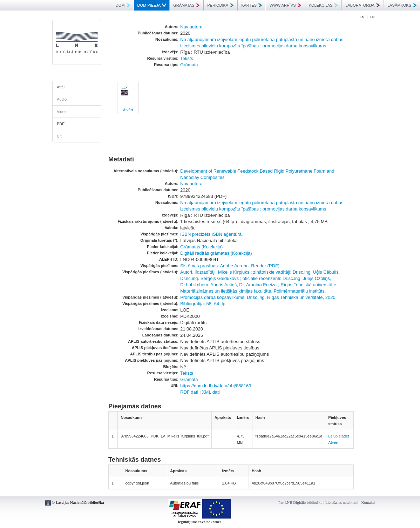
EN (372, 17)
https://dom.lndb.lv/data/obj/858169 (216, 386)
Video (62, 112)
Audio (62, 99)
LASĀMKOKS (402, 5)
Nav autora (191, 27)
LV (362, 17)
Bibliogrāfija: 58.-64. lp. (203, 304)
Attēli (61, 87)
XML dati (211, 392)
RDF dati (189, 392)
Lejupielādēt (338, 436)
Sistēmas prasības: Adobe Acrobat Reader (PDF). (231, 266)
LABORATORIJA (363, 5)
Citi (60, 136)
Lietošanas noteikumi (342, 502)
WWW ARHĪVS (285, 5)
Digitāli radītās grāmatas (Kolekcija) (216, 253)
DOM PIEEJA (152, 5)
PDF (61, 124)
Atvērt (128, 110)
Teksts (187, 58)
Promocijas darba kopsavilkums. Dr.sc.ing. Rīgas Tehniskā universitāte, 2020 (258, 297)
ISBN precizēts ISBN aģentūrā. (211, 234)
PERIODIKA (220, 5)
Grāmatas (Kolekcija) (201, 247)
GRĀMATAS (186, 5)
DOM (123, 5)
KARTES (252, 5)
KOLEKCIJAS (323, 5)
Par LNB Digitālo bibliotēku (300, 502)
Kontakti (368, 502)
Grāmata (189, 65)
